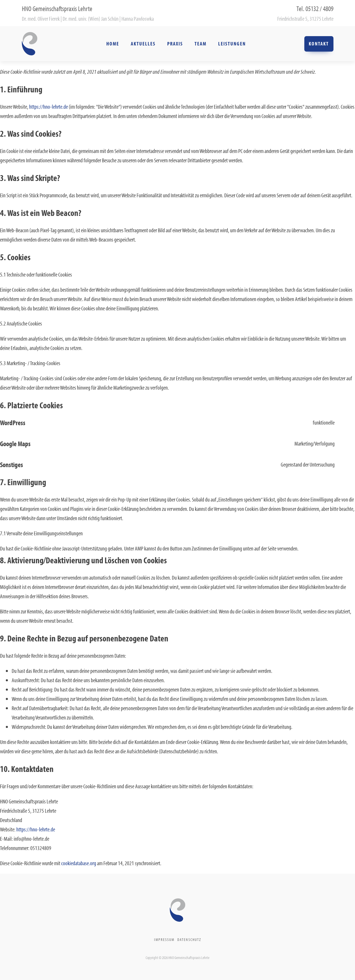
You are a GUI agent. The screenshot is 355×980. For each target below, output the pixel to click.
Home (113, 44)
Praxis (175, 44)
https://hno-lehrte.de (48, 107)
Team (201, 44)
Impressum (164, 939)
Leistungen (232, 44)
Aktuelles (143, 44)
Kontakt (319, 44)
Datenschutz (189, 939)
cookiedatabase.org (79, 863)
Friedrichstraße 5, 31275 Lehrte (305, 19)
